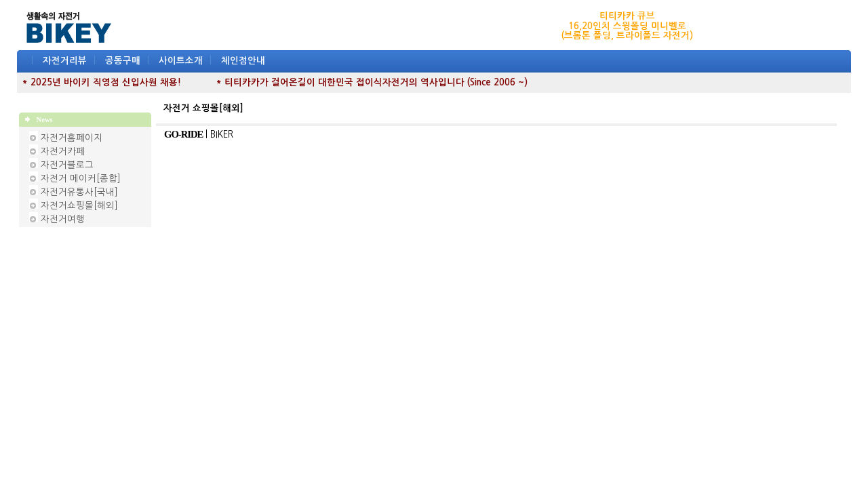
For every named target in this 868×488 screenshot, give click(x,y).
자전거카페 (63, 151)
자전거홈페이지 (72, 138)
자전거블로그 (67, 165)
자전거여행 (63, 219)
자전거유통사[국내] (79, 192)
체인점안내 (243, 61)
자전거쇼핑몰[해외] (79, 206)
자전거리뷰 (65, 61)
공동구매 (123, 61)
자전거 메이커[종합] (81, 179)
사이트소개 (181, 61)
